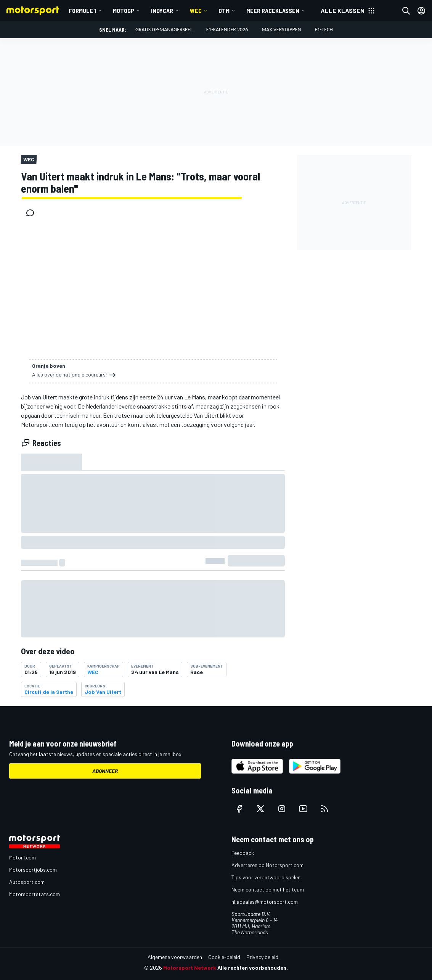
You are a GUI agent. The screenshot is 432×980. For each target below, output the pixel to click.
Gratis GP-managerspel (164, 30)
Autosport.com (27, 882)
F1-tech (324, 30)
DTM (224, 10)
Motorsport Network (190, 968)
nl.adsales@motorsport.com (265, 902)
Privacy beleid (262, 957)
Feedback (243, 853)
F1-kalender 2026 (227, 30)
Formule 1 (82, 10)
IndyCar (162, 10)
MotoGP (124, 10)
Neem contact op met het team (268, 889)
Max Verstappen (281, 30)
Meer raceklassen (273, 10)
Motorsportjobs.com (33, 870)
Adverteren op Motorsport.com (267, 865)
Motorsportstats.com (35, 894)
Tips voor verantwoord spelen (266, 877)
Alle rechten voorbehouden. (253, 968)
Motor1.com (22, 857)
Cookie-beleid (224, 957)
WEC (196, 10)
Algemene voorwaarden (175, 957)
